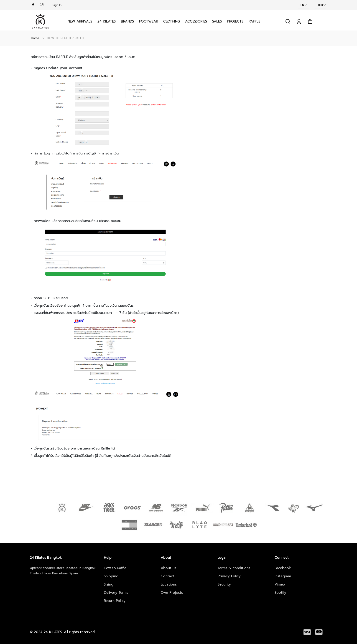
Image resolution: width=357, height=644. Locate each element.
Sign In (57, 5)
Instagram (283, 576)
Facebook (283, 568)
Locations (169, 584)
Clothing (172, 21)
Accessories (196, 21)
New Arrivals (80, 21)
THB (320, 5)
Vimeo (280, 584)
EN (302, 5)
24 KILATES (107, 21)
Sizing (109, 584)
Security (224, 584)
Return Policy (115, 601)
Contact (167, 576)
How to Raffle (115, 568)
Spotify (280, 593)
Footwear (149, 21)
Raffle (254, 21)
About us (168, 568)
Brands (127, 21)
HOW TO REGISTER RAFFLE (66, 38)
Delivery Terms (116, 593)
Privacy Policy (229, 576)
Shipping (111, 576)
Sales (217, 21)
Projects (235, 21)
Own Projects (172, 593)
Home (35, 38)
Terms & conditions (234, 568)
